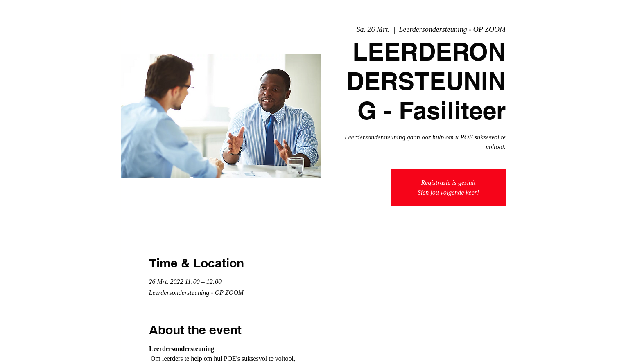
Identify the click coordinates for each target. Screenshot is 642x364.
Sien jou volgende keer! (449, 192)
